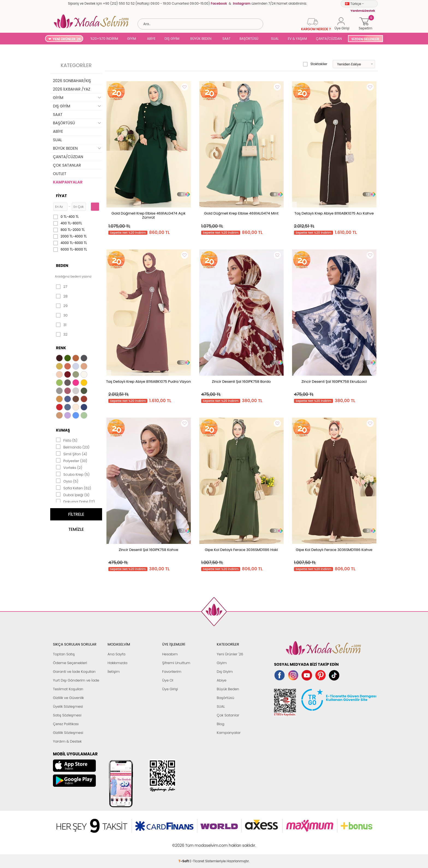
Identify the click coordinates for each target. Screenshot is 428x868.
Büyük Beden (228, 689)
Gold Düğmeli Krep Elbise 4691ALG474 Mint (241, 213)
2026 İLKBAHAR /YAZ (72, 89)
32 (62, 334)
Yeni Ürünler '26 (230, 654)
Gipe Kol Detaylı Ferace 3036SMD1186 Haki (241, 550)
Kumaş (63, 430)
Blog (221, 724)
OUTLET (60, 174)
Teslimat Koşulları (68, 689)
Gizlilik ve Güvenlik (68, 698)
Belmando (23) (73, 447)
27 (62, 287)
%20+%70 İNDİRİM (104, 39)
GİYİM (132, 39)
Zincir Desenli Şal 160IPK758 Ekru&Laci (334, 382)
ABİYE (151, 39)
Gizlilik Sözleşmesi (68, 733)
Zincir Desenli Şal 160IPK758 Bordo (241, 382)
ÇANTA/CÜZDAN (329, 39)
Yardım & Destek (67, 741)
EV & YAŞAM (297, 39)
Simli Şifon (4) (72, 454)
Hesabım (170, 654)
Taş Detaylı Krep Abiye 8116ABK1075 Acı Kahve (334, 213)
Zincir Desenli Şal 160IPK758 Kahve (148, 550)
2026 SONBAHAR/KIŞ (72, 81)
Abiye (222, 680)
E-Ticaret (197, 843)
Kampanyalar (229, 733)
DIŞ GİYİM (172, 39)
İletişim (114, 672)
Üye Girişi (170, 689)
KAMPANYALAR (68, 182)
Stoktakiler (315, 64)
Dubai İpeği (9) (73, 495)
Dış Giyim (225, 672)
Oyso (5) (67, 481)
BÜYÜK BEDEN (201, 39)
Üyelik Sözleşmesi (68, 706)
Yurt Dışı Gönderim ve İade (76, 680)
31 (61, 325)
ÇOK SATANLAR (67, 165)
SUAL (274, 39)
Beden (62, 266)
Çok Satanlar (228, 715)
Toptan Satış (64, 654)
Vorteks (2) (69, 467)
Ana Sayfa (116, 654)
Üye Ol (168, 680)
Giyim (222, 663)
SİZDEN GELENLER (365, 39)
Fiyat (61, 196)
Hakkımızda (118, 663)
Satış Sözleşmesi (67, 715)
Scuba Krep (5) (73, 474)
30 (62, 315)
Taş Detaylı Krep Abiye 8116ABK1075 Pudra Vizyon (149, 382)
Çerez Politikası (66, 724)
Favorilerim (172, 672)
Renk (61, 348)
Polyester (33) (72, 460)
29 (62, 306)
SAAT (227, 39)
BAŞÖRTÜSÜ (249, 39)
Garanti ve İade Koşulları (74, 672)
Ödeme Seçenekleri (70, 663)
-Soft (184, 843)
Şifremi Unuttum (176, 663)
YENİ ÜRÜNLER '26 (67, 39)
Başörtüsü (225, 698)
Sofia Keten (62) (74, 488)
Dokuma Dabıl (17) (75, 501)
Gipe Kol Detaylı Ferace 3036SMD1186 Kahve (334, 550)
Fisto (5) (67, 440)
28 (62, 296)
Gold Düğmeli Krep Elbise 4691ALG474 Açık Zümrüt (148, 215)
